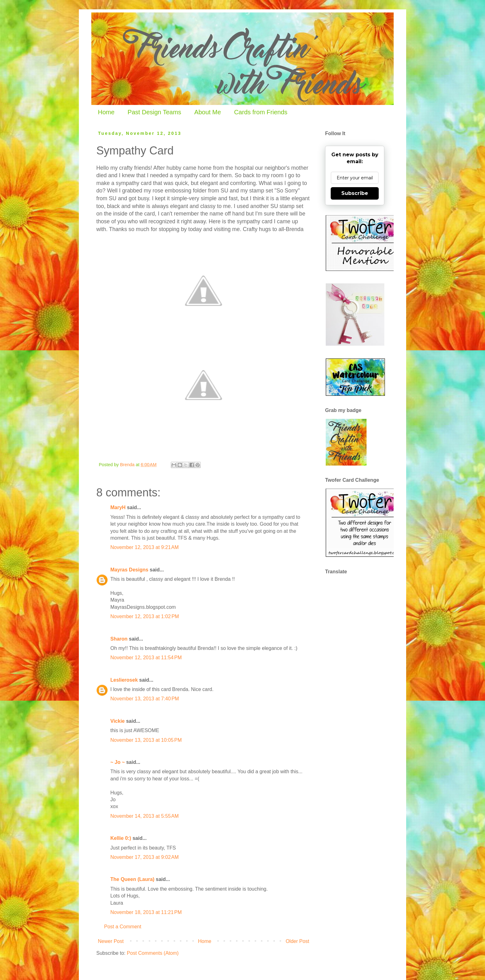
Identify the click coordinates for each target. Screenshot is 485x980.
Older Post (297, 941)
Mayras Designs (129, 570)
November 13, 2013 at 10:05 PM (146, 740)
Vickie (118, 721)
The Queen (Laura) (132, 879)
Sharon (119, 639)
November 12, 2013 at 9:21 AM (144, 547)
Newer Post (111, 941)
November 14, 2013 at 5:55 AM (144, 816)
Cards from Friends (261, 112)
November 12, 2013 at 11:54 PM (146, 658)
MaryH (118, 507)
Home (106, 112)
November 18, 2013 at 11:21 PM (146, 912)
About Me (208, 112)
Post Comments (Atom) (153, 953)
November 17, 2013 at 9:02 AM (144, 857)
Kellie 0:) (121, 838)
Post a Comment (123, 927)
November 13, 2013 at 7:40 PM (145, 699)
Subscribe (355, 193)
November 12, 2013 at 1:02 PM (145, 616)
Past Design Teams (154, 112)
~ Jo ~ (118, 762)
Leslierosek (124, 680)
